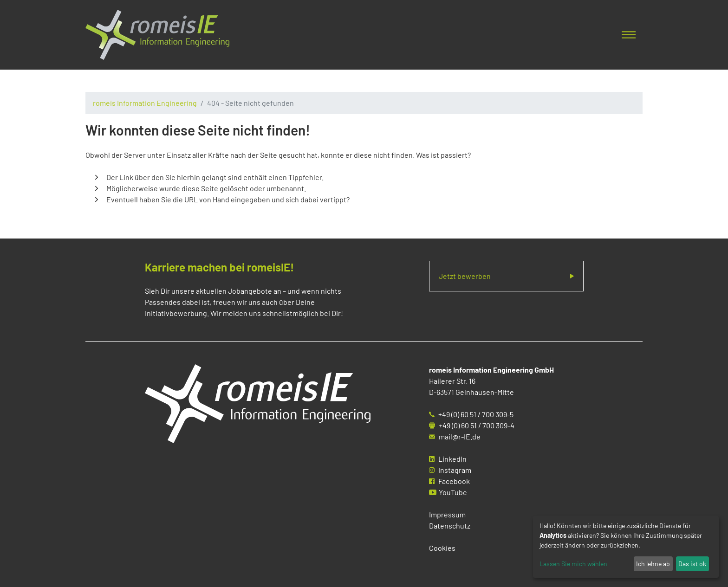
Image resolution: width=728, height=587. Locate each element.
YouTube (453, 492)
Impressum (447, 514)
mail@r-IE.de (460, 436)
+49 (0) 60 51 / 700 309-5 (476, 414)
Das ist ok (692, 564)
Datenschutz (450, 526)
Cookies (442, 548)
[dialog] (626, 547)
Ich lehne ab (653, 564)
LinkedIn (452, 459)
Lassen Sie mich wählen (573, 564)
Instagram (455, 470)
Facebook (454, 481)
